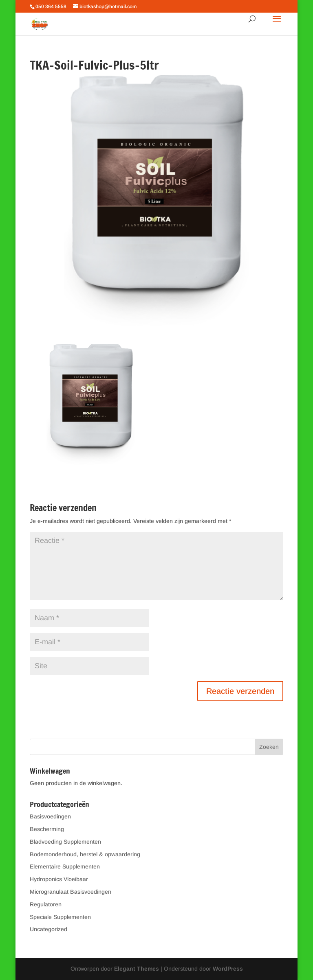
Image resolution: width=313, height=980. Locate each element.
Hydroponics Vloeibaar (59, 879)
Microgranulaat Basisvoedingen (71, 892)
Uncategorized (48, 929)
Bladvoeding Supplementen (65, 842)
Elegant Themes (137, 969)
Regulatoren (46, 904)
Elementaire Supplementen (65, 866)
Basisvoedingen (50, 816)
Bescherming (47, 829)
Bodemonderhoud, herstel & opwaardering (85, 854)
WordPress (228, 969)
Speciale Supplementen (60, 917)
